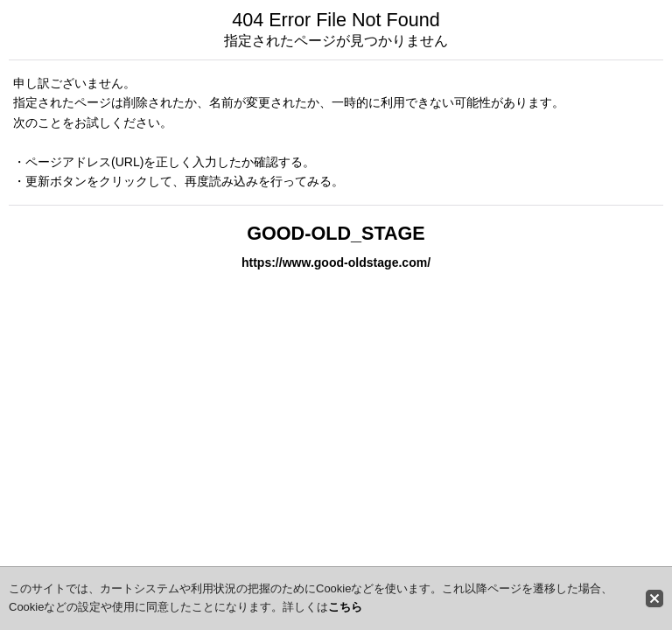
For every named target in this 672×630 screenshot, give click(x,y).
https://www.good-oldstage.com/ (336, 262)
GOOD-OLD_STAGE (336, 233)
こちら (345, 607)
